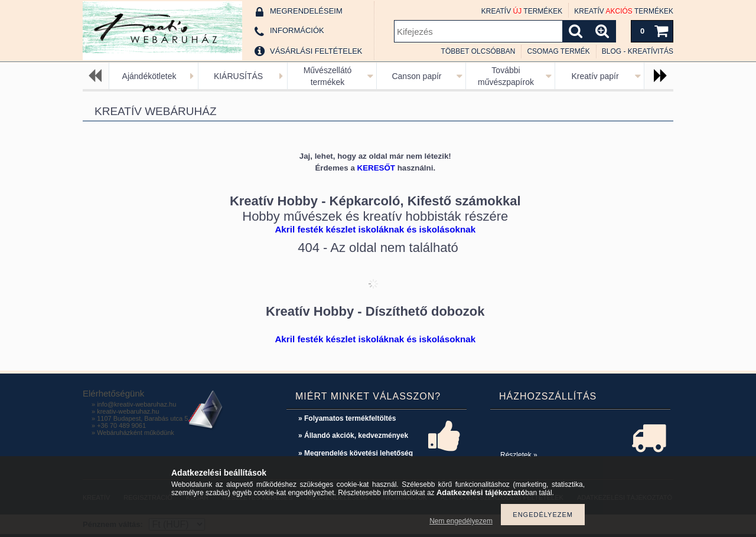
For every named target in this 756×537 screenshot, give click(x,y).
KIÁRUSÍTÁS (238, 76)
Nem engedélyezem (461, 521)
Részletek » (519, 455)
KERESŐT (376, 168)
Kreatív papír (595, 76)
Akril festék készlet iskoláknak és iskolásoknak (375, 229)
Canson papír (416, 76)
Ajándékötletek (149, 76)
